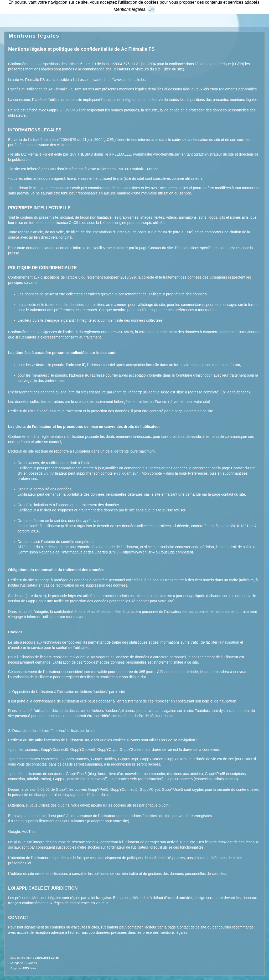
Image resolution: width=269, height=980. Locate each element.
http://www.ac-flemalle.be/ (126, 80)
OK (151, 9)
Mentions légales (34, 36)
